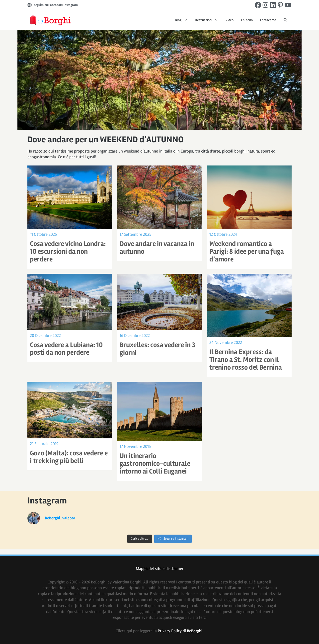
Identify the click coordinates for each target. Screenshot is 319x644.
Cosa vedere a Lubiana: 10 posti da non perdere (66, 349)
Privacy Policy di (180, 631)
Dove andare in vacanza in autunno (157, 248)
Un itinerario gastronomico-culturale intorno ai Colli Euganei (155, 464)
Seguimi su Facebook (48, 5)
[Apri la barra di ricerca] (285, 20)
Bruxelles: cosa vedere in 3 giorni (158, 349)
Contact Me (268, 20)
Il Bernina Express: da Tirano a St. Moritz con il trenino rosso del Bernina (246, 360)
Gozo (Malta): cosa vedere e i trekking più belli (69, 457)
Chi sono (247, 20)
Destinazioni (208, 20)
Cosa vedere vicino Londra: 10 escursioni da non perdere (68, 251)
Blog (183, 20)
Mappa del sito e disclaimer (160, 569)
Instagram (71, 5)
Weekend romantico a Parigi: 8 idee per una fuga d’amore (247, 251)
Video (230, 20)
